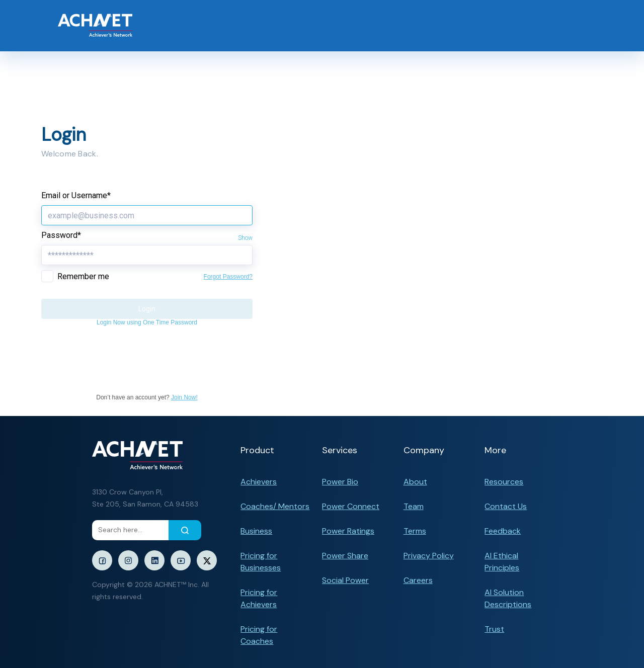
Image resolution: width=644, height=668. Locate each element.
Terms (415, 531)
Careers (418, 580)
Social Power (345, 580)
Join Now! (184, 397)
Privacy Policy (429, 556)
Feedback (503, 531)
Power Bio (340, 482)
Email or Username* (76, 195)
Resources (504, 482)
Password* (61, 235)
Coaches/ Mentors (275, 506)
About (415, 482)
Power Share (345, 556)
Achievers (259, 482)
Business (256, 531)
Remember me (83, 276)
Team (414, 506)
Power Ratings (348, 531)
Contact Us (506, 506)
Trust (494, 629)
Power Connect (351, 506)
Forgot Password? (228, 277)
